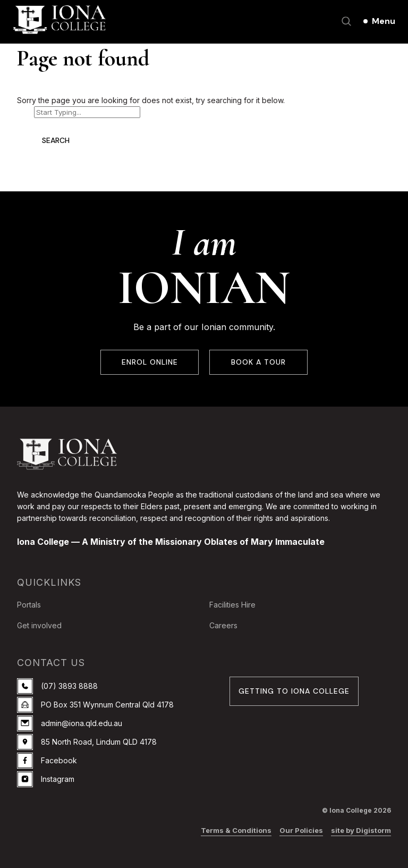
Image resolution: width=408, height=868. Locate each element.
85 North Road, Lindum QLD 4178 (87, 742)
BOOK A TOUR (258, 362)
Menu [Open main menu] (384, 21)
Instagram (46, 779)
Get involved (39, 625)
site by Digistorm (361, 830)
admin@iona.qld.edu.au (70, 723)
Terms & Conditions (236, 830)
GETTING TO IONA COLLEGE (294, 691)
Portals (29, 605)
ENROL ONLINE (150, 362)
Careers (223, 625)
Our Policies (301, 830)
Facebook (47, 761)
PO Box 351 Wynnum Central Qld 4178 (95, 705)
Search (56, 140)
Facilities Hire (232, 605)
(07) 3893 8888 (57, 686)
